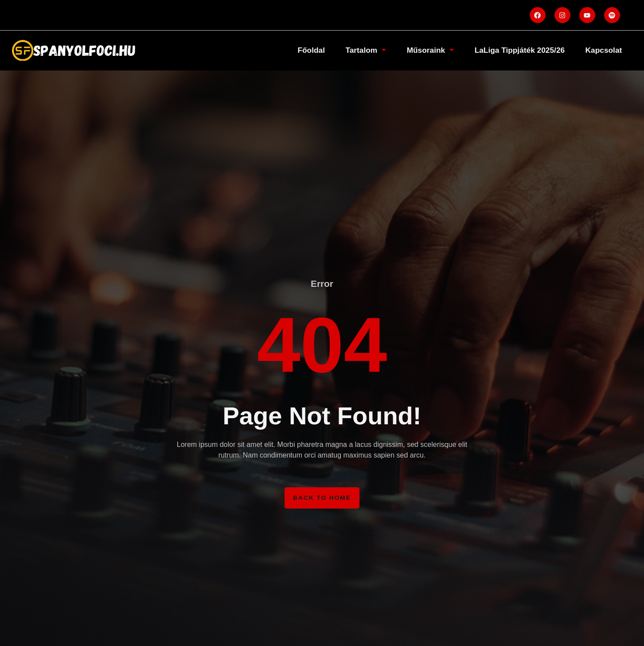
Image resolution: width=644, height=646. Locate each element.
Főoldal (301, 50)
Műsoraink (424, 50)
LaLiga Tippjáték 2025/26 (516, 50)
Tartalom (357, 50)
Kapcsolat (602, 50)
